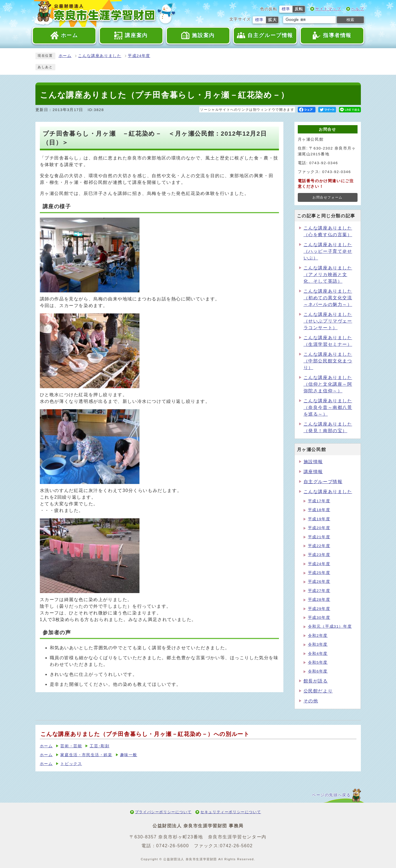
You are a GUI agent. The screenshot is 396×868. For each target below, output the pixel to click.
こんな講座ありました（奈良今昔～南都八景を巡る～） (328, 407)
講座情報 (313, 472)
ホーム (65, 56)
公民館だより (318, 691)
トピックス (71, 764)
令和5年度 (318, 662)
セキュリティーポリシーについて (231, 812)
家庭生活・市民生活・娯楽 (86, 755)
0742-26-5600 (173, 846)
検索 (350, 20)
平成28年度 (319, 600)
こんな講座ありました (100, 56)
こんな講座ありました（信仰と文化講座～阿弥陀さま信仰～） (328, 384)
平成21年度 (319, 537)
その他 (311, 701)
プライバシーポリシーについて (163, 812)
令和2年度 (318, 636)
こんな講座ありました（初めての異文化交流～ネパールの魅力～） (328, 298)
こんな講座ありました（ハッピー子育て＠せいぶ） (328, 251)
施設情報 (313, 462)
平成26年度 (319, 582)
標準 (286, 9)
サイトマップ (328, 9)
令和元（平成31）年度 (330, 626)
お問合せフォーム (328, 197)
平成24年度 (139, 56)
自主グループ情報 (323, 482)
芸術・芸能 (71, 746)
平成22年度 (319, 546)
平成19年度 (319, 519)
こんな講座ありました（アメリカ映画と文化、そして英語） (328, 275)
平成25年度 (319, 573)
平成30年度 (319, 618)
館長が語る (316, 681)
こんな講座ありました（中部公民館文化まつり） (328, 361)
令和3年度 (318, 644)
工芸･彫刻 (99, 746)
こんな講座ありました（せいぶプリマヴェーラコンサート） (328, 321)
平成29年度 (319, 609)
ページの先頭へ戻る (331, 795)
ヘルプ (358, 9)
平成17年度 (319, 501)
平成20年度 (319, 528)
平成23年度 (319, 555)
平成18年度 (319, 510)
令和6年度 (318, 671)
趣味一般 (129, 755)
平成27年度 (319, 591)
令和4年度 (318, 654)
